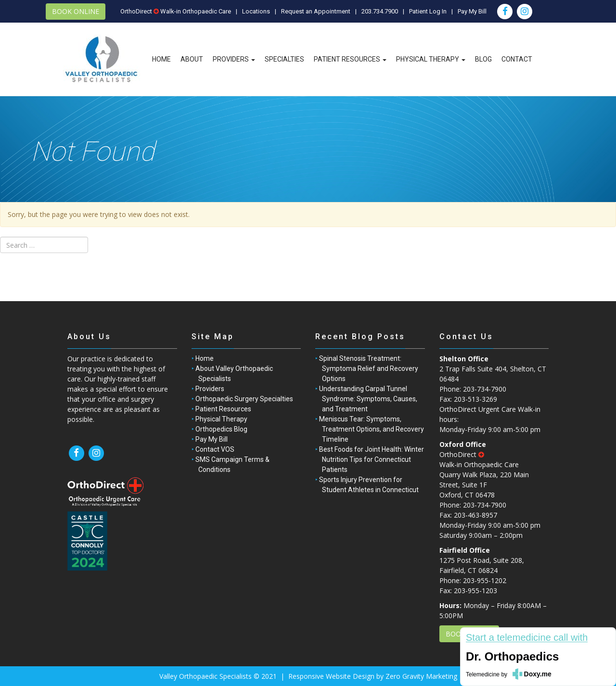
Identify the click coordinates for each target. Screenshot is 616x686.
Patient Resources (350, 59)
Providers (234, 59)
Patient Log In (428, 11)
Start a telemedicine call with (527, 638)
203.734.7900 (380, 11)
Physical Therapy (431, 59)
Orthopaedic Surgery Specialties (244, 399)
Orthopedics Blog (221, 429)
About (192, 59)
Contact (517, 59)
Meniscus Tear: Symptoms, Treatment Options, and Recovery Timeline (372, 429)
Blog (483, 59)
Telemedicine (483, 674)
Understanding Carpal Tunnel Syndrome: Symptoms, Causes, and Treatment (368, 399)
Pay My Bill (472, 11)
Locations (256, 11)
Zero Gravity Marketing (421, 676)
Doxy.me (538, 674)
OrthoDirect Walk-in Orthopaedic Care (176, 11)
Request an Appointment (316, 11)
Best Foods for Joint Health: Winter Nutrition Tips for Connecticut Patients (372, 459)
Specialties (284, 59)
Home (161, 59)
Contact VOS (215, 449)
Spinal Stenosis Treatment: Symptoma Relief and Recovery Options (369, 368)
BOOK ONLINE (76, 11)
